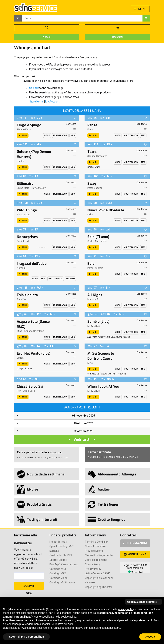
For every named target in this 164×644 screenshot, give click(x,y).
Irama (90, 268)
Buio (91, 264)
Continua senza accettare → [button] (144, 602)
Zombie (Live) (98, 322)
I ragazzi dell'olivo (32, 264)
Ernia (90, 129)
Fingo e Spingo (29, 125)
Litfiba (20, 358)
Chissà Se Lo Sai (30, 387)
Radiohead (23, 241)
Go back (34, 88)
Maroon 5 (93, 299)
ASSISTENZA (135, 554)
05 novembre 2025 (84, 416)
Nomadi (21, 268)
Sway (92, 184)
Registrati (117, 37)
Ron (19, 391)
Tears (92, 152)
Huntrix (21, 161)
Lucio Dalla (29, 391)
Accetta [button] (150, 637)
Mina (19, 331)
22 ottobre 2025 (83, 431)
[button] (18, 18)
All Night (95, 295)
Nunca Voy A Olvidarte (106, 210)
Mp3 (73, 135)
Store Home (36, 102)
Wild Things (27, 210)
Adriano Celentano (34, 331)
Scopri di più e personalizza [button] (26, 637)
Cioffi (90, 241)
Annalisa (22, 299)
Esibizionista (27, 295)
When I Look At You (103, 387)
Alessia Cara (24, 215)
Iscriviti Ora (29, 587)
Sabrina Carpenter (97, 156)
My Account (52, 102)
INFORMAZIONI (135, 543)
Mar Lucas (101, 241)
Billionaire (25, 184)
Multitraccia (60, 135)
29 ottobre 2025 (83, 423)
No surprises (27, 237)
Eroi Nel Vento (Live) (34, 354)
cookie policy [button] (68, 617)
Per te (92, 125)
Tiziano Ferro (24, 129)
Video (47, 135)
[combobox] (82, 18)
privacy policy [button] (126, 609)
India (90, 215)
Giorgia (99, 268)
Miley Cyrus (94, 326)
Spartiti (70, 279)
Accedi (47, 37)
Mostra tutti (56, 453)
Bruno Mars (23, 188)
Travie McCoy (38, 188)
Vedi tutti (82, 439)
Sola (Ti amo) (98, 237)
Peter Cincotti (95, 188)
